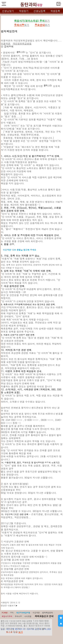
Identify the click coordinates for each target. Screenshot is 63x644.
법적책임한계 (47, 613)
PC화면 (5, 613)
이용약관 (6, 43)
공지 (12, 613)
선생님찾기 (8, 11)
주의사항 (18, 616)
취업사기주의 (7, 616)
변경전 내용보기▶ (9, 605)
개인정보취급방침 (22, 43)
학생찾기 (24, 11)
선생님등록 (39, 11)
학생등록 (55, 11)
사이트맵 (28, 616)
